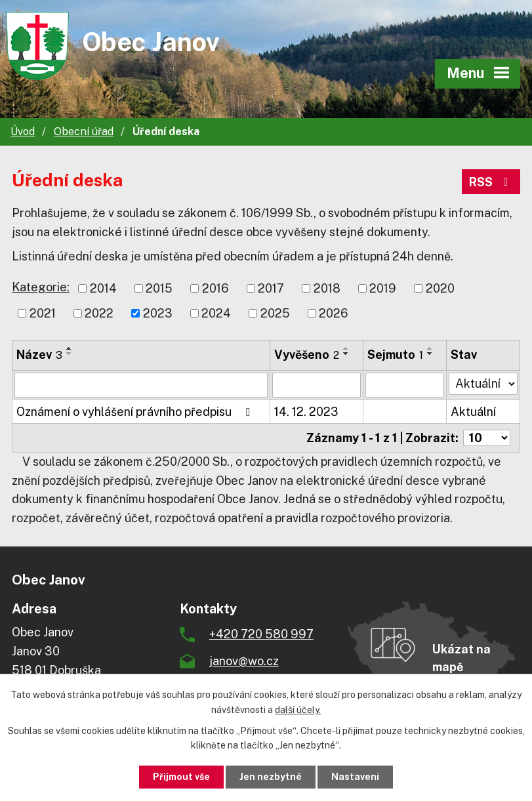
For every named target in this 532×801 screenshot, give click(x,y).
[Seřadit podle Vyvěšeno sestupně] (346, 354)
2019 (383, 288)
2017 (271, 288)
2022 (99, 313)
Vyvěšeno (307, 355)
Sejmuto (395, 355)
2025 (275, 313)
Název (39, 355)
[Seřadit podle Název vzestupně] (70, 348)
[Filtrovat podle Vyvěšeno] (317, 385)
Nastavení (355, 777)
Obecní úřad (84, 132)
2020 (440, 288)
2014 (103, 288)
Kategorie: (41, 287)
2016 (215, 288)
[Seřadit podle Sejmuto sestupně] (430, 354)
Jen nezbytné (271, 777)
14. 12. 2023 (306, 412)
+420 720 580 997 (261, 634)
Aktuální (473, 412)
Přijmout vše (181, 777)
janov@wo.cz (244, 661)
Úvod (23, 132)
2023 (158, 313)
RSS (491, 182)
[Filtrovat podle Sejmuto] (405, 385)
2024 (216, 313)
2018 (327, 288)
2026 (334, 313)
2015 (159, 288)
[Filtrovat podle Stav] (483, 384)
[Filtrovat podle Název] (141, 385)
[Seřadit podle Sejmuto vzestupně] (430, 348)
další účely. (298, 710)
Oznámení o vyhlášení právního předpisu (136, 412)
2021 (43, 313)
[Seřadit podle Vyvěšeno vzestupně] (346, 348)
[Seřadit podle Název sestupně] (70, 354)
